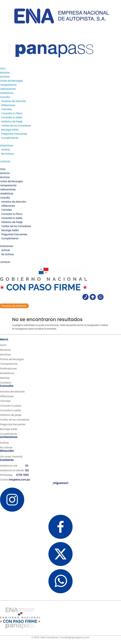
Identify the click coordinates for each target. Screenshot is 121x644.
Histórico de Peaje (12, 122)
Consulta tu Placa (12, 113)
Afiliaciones (8, 105)
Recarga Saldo (10, 130)
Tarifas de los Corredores (16, 126)
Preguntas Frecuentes (14, 134)
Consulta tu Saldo (12, 117)
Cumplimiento (10, 138)
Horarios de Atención (14, 101)
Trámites (7, 109)
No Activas (8, 154)
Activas (6, 150)
